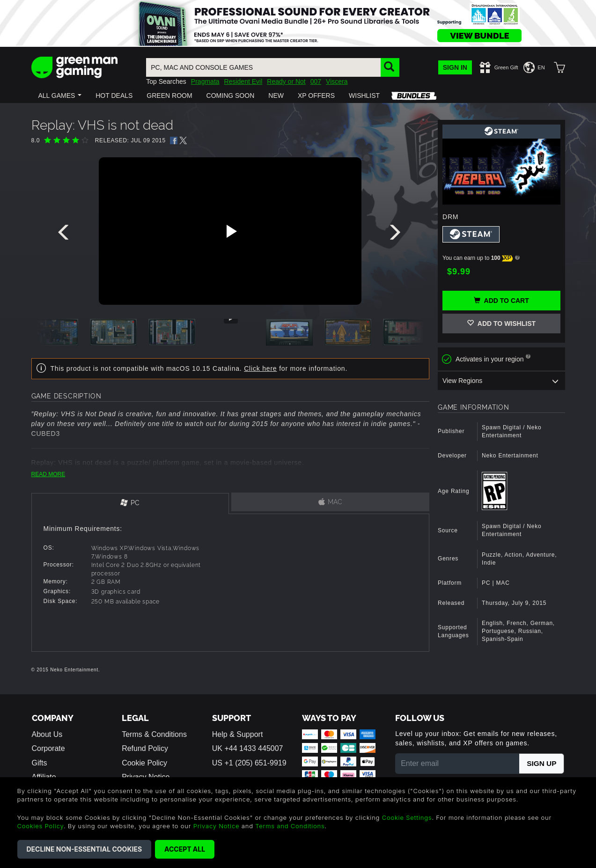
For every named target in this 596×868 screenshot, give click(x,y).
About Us (47, 734)
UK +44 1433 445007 (248, 748)
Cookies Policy (40, 826)
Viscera (337, 81)
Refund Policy (145, 748)
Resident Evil (243, 81)
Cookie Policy (144, 763)
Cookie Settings (407, 817)
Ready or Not (286, 81)
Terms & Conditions (154, 734)
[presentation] (65, 235)
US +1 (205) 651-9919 (249, 763)
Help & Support (238, 734)
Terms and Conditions (290, 826)
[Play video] (230, 231)
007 (316, 81)
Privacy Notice (217, 826)
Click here (260, 368)
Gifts (40, 763)
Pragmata (205, 81)
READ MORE (48, 474)
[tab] (130, 504)
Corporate (48, 748)
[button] (60, 96)
